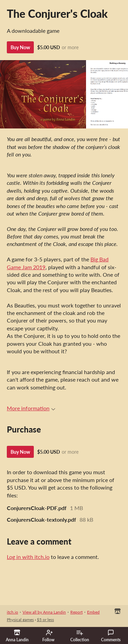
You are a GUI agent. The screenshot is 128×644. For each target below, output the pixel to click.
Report (76, 612)
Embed (93, 612)
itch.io (12, 612)
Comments (111, 636)
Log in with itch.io (28, 557)
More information (31, 408)
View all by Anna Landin (44, 612)
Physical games (20, 620)
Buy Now (20, 47)
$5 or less (45, 620)
